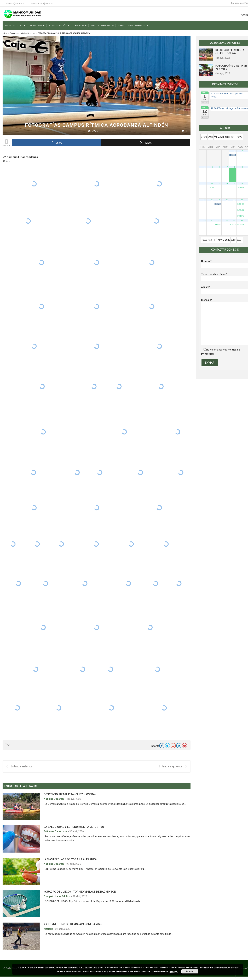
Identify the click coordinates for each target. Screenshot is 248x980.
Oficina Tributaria (101, 26)
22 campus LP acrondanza (20, 157)
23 (242, 200)
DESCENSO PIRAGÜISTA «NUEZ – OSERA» (70, 794)
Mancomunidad (14, 26)
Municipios (36, 26)
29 (234, 220)
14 (227, 183)
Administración (58, 26)
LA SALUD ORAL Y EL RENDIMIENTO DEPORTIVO (74, 827)
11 (204, 183)
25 (204, 220)
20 (219, 200)
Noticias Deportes (28, 33)
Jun (233, 137)
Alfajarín (49, 929)
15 (234, 183)
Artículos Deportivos (56, 831)
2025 (204, 137)
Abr (211, 137)
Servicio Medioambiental (132, 26)
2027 (240, 137)
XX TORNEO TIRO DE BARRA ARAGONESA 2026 (73, 924)
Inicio (5, 33)
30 (242, 220)
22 (234, 200)
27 (219, 220)
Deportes (79, 26)
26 (212, 220)
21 (227, 200)
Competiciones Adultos (57, 896)
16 (242, 183)
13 (219, 183)
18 (204, 200)
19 (212, 200)
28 (227, 220)
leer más (174, 971)
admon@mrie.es (15, 3)
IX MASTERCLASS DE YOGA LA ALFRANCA (70, 859)
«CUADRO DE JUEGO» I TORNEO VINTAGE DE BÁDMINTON (80, 892)
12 (212, 183)
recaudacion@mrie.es (42, 3)
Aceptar (190, 971)
